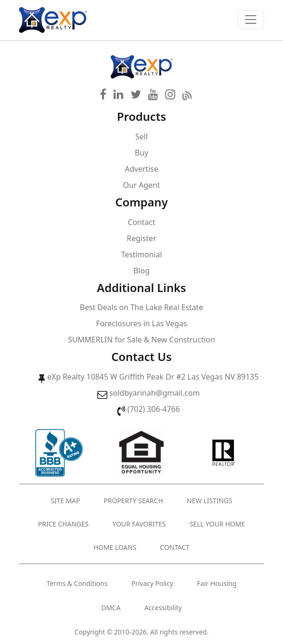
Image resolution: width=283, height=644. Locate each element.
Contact (141, 222)
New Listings (209, 501)
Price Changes (63, 524)
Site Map (66, 501)
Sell (141, 137)
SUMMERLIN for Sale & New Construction (141, 340)
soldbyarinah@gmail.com (154, 393)
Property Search (134, 501)
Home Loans (115, 547)
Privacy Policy (152, 583)
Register (141, 238)
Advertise (141, 169)
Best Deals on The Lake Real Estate (141, 307)
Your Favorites (139, 524)
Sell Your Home (217, 524)
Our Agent (141, 185)
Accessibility (163, 608)
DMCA (111, 608)
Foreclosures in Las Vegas (141, 323)
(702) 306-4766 (153, 409)
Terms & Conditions (77, 583)
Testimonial (141, 254)
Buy (141, 153)
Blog (141, 271)
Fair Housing (217, 583)
